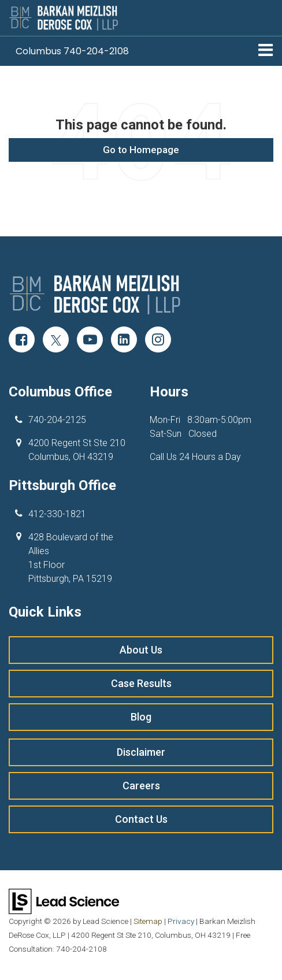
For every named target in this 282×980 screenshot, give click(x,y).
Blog (141, 717)
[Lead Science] (64, 901)
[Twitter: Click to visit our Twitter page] (56, 341)
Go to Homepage (141, 150)
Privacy (181, 921)
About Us (141, 650)
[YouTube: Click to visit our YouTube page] (90, 341)
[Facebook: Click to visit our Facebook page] (22, 341)
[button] (72, 51)
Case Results (141, 683)
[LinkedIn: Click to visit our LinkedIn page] (124, 341)
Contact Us (141, 819)
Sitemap (148, 921)
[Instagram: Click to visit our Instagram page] (158, 341)
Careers (141, 786)
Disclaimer (141, 752)
